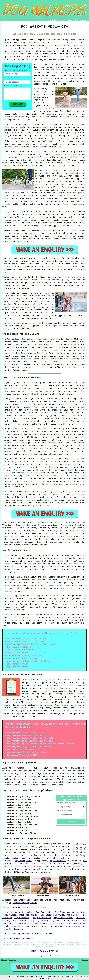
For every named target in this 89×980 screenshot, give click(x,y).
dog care (48, 855)
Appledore (43, 522)
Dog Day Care (74, 915)
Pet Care (14, 912)
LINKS (56, 20)
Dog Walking (20, 923)
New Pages (12, 960)
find (11, 768)
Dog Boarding (16, 929)
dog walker (37, 212)
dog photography (24, 861)
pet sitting (52, 866)
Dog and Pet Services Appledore (28, 791)
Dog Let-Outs (58, 923)
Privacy (85, 960)
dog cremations (58, 861)
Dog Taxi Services (64, 918)
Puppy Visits (9, 915)
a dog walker (63, 850)
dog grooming (75, 864)
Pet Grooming (62, 912)
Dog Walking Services (53, 915)
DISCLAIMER (81, 20)
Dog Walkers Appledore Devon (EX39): (22, 40)
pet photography (56, 858)
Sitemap (4, 960)
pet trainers (22, 866)
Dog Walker (28, 912)
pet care (20, 855)
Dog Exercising (44, 912)
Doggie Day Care (42, 918)
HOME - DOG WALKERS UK (44, 951)
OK (48, 979)
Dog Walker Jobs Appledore (23, 903)
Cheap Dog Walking (29, 915)
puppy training (63, 869)
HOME (50, 20)
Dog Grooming (79, 912)
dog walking (35, 127)
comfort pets (31, 869)
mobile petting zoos (14, 858)
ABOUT (63, 20)
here (61, 785)
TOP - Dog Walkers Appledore (18, 938)
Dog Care (18, 926)
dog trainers (59, 852)
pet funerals (39, 864)
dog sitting (38, 685)
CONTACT (71, 20)
